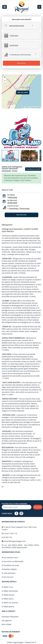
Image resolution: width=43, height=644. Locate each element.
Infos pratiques (8, 573)
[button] (19, 25)
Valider (38, 507)
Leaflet (26, 108)
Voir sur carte (23, 92)
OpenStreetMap (36, 108)
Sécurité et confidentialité (12, 561)
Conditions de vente (10, 565)
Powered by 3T (31, 642)
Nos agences (7, 620)
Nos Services (8, 577)
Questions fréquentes (10, 617)
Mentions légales (9, 569)
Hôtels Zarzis (8, 599)
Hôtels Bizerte (8, 607)
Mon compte (7, 624)
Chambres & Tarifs (33, 169)
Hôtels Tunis (7, 587)
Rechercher (21, 63)
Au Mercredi (12, 200)
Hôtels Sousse (8, 595)
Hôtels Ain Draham (10, 603)
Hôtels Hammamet (10, 591)
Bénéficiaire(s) (13, 206)
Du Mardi (11, 195)
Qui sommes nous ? (10, 558)
